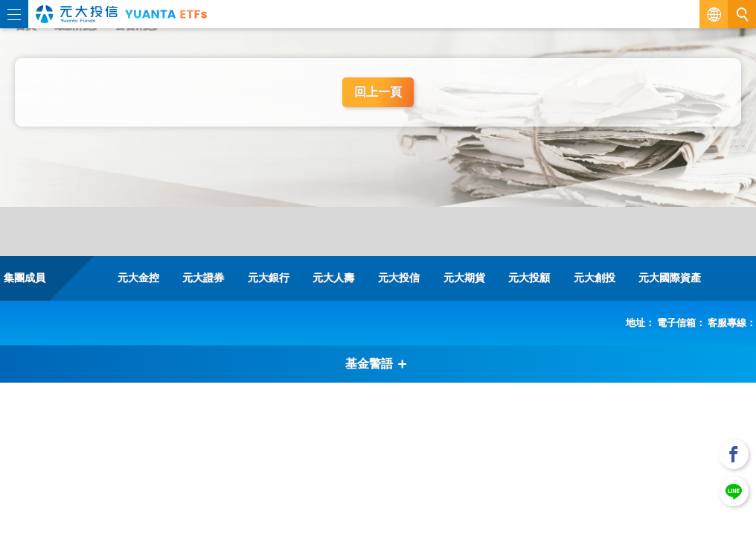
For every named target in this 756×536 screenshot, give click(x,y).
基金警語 (377, 364)
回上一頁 (378, 92)
